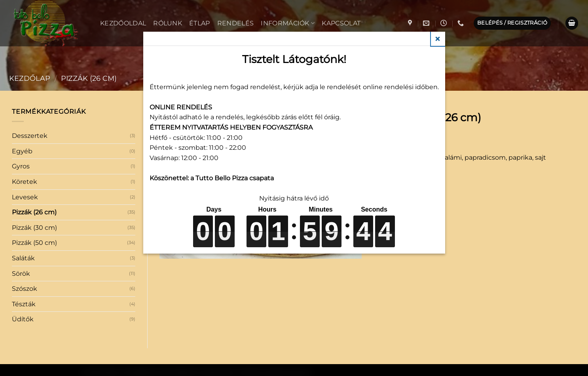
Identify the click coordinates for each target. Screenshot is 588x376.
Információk (288, 23)
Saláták (23, 258)
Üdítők (23, 319)
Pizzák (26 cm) (89, 78)
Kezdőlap (30, 78)
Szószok (25, 289)
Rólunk (168, 23)
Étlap (200, 23)
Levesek (25, 197)
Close (438, 39)
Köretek (25, 182)
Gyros (21, 166)
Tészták (24, 304)
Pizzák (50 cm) (34, 243)
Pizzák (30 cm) (34, 228)
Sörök (21, 274)
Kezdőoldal (123, 23)
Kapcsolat (341, 23)
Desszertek (30, 136)
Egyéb (22, 151)
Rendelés (236, 23)
